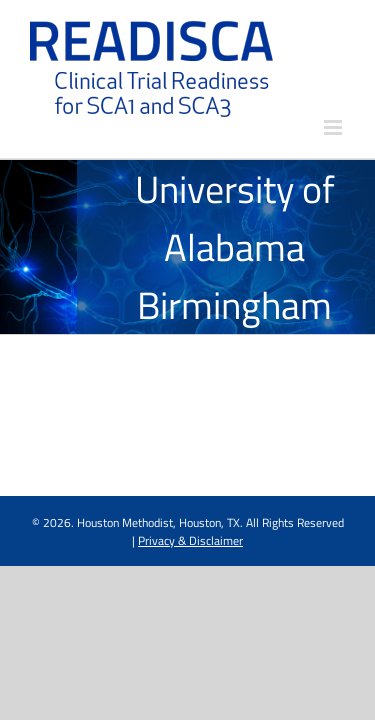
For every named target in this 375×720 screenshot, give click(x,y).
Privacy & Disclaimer (190, 590)
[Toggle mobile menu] (334, 127)
